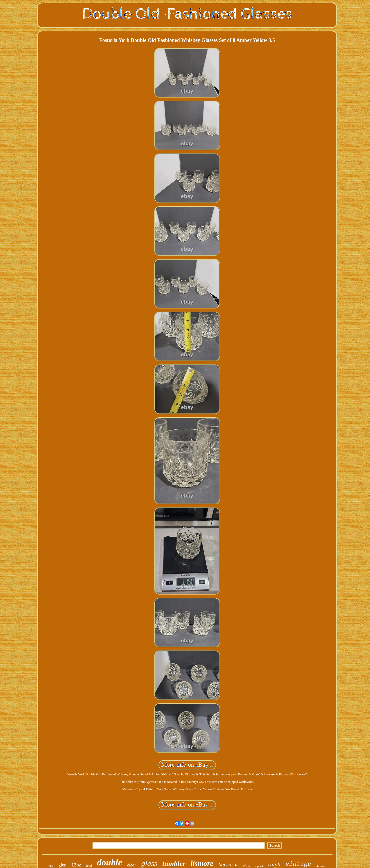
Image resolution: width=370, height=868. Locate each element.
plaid (247, 866)
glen (62, 865)
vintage (298, 864)
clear (132, 865)
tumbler (174, 863)
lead (89, 866)
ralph (274, 864)
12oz (76, 865)
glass (149, 863)
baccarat (228, 864)
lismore (202, 863)
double (110, 862)
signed (259, 866)
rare (51, 866)
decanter (321, 866)
